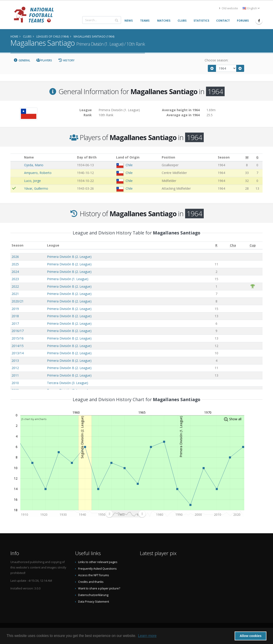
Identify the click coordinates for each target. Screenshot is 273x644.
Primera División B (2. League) (69, 257)
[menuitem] (126, 514)
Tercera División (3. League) (68, 383)
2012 (15, 368)
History (66, 60)
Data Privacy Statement (94, 602)
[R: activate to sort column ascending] (216, 245)
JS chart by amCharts (34, 419)
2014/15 (18, 346)
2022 (15, 286)
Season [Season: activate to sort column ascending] (17, 245)
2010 (15, 383)
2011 (15, 375)
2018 (15, 316)
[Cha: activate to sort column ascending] (233, 245)
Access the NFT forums (94, 575)
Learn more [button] (147, 636)
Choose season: (216, 60)
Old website (228, 8)
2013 (15, 361)
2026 (15, 257)
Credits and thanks (91, 582)
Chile (129, 165)
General (22, 60)
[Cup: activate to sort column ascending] (253, 245)
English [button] (251, 8)
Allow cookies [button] (251, 636)
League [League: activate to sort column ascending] (53, 245)
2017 (15, 323)
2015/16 (18, 338)
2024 (15, 272)
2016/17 (18, 331)
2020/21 (18, 301)
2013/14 (18, 353)
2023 (15, 279)
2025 (15, 264)
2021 (15, 294)
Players (44, 60)
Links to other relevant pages (98, 562)
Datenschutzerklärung (93, 595)
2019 (15, 309)
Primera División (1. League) (68, 279)
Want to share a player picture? (99, 588)
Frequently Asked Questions (97, 569)
